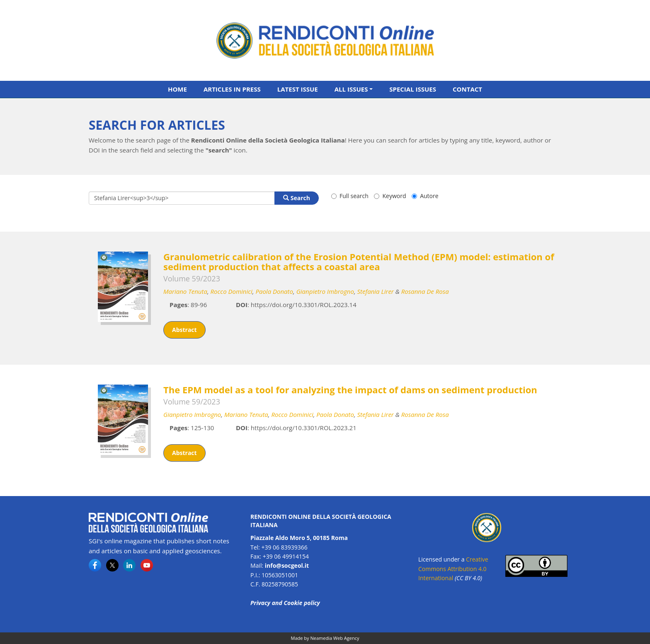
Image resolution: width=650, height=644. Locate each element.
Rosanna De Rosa (425, 291)
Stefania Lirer (376, 291)
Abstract (184, 330)
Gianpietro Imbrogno (325, 291)
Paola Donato (274, 291)
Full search (350, 196)
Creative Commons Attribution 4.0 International (453, 569)
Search (297, 198)
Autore (425, 196)
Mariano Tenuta (185, 291)
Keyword (390, 196)
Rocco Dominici (232, 291)
